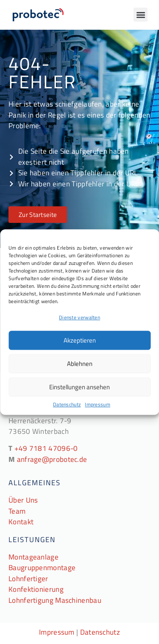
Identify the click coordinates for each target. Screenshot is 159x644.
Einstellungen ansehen (79, 387)
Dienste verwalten (79, 317)
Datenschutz (67, 405)
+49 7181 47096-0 (46, 448)
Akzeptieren (80, 340)
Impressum (98, 405)
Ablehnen (80, 364)
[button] (141, 15)
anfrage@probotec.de (52, 459)
